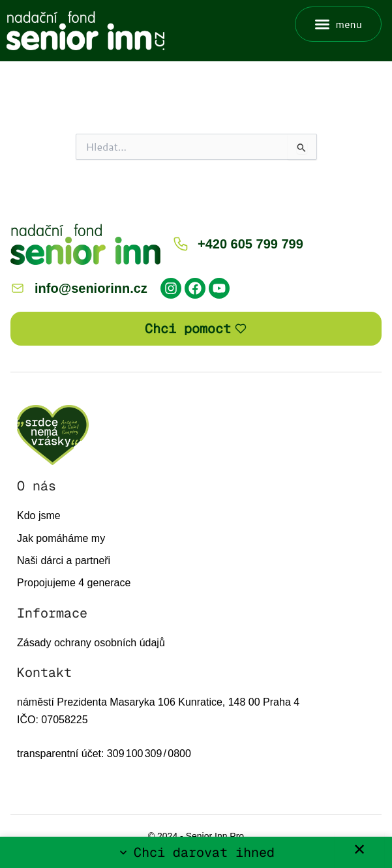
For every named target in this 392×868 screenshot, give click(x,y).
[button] (338, 24)
